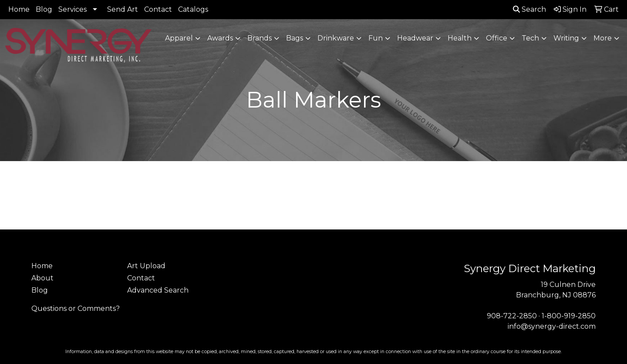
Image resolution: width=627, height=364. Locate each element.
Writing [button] (566, 38)
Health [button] (460, 38)
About (42, 278)
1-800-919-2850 (569, 316)
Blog (44, 9)
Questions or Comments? (76, 308)
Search (529, 9)
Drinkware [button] (336, 38)
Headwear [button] (415, 38)
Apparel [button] (179, 38)
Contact (158, 9)
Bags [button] (295, 38)
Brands (260, 38)
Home (19, 9)
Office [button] (497, 38)
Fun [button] (376, 38)
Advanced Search (158, 290)
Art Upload (146, 266)
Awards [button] (220, 38)
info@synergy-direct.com (552, 326)
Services (72, 9)
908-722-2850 (512, 316)
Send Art (123, 9)
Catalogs (193, 9)
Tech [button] (530, 38)
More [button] (603, 38)
